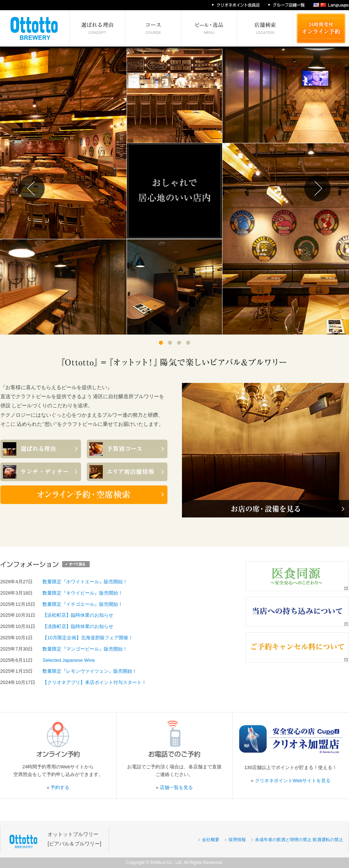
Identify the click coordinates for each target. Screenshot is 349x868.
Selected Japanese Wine (69, 660)
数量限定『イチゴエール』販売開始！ (83, 604)
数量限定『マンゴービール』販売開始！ (85, 649)
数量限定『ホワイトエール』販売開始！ (85, 582)
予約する (60, 787)
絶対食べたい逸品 (209, 28)
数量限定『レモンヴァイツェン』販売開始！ (90, 671)
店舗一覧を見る (176, 787)
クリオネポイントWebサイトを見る (293, 781)
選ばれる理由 (98, 28)
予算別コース (153, 28)
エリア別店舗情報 (265, 28)
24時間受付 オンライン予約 (321, 28)
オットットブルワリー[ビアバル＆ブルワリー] (74, 839)
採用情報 (237, 840)
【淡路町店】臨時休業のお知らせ (78, 626)
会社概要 (211, 840)
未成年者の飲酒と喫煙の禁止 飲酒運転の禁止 (299, 840)
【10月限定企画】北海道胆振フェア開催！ (88, 638)
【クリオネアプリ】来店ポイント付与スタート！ (94, 682)
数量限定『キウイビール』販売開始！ (83, 593)
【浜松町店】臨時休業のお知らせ (78, 615)
